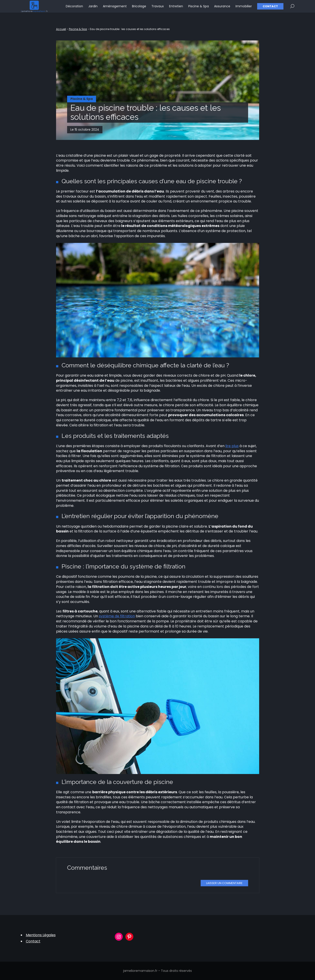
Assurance (222, 9)
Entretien (176, 9)
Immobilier (244, 9)
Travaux (158, 9)
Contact (270, 9)
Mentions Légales (41, 935)
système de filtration (117, 616)
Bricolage (139, 9)
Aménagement (115, 9)
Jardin (93, 9)
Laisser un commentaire (224, 883)
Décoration (74, 9)
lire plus (232, 446)
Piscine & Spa (199, 9)
